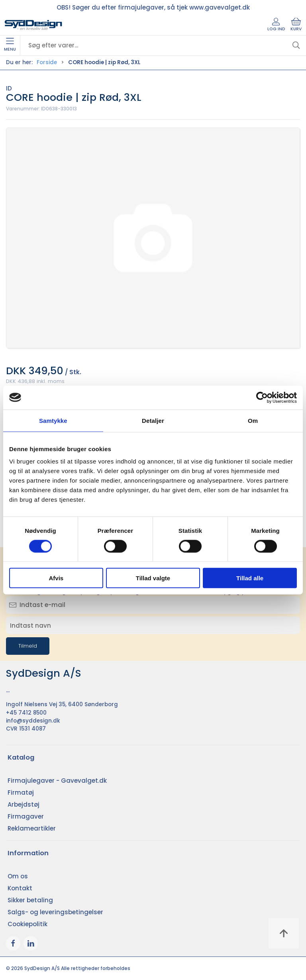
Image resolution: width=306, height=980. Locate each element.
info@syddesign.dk (33, 721)
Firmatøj (21, 792)
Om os (18, 876)
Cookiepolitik (27, 924)
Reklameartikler (32, 828)
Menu (10, 45)
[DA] (33, 25)
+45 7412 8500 (26, 713)
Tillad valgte (153, 578)
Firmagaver (26, 816)
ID (9, 88)
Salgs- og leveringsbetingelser (55, 912)
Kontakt (20, 888)
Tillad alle (250, 578)
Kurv (296, 25)
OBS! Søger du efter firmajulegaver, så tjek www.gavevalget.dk (153, 7)
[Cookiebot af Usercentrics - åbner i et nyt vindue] (262, 397)
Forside (47, 62)
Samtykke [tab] (53, 420)
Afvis (56, 578)
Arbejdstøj (24, 804)
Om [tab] (253, 420)
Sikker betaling (30, 900)
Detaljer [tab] (153, 420)
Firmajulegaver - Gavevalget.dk (57, 781)
